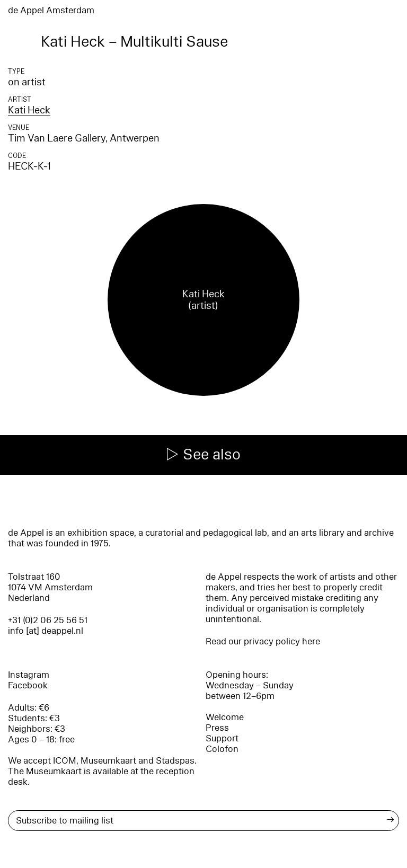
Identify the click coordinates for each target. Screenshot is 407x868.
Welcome (225, 717)
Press (217, 728)
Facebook (28, 685)
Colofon (222, 749)
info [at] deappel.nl (46, 631)
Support (222, 738)
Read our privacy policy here (263, 641)
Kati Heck (29, 110)
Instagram (29, 675)
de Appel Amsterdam (51, 10)
